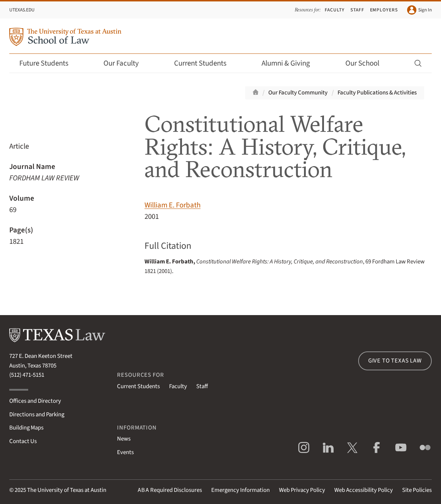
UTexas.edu (22, 10)
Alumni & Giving (291, 63)
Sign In (419, 10)
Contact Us (23, 441)
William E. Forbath (173, 205)
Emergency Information (240, 490)
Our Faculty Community (298, 93)
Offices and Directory (35, 401)
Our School (367, 63)
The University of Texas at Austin (67, 490)
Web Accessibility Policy (364, 490)
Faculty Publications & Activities (377, 93)
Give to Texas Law (395, 361)
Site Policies (417, 490)
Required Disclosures (170, 490)
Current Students (205, 63)
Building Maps (26, 428)
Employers (384, 10)
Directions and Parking (37, 415)
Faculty (335, 10)
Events (125, 452)
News (124, 439)
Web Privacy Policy (302, 490)
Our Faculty (126, 63)
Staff (357, 10)
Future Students (49, 63)
